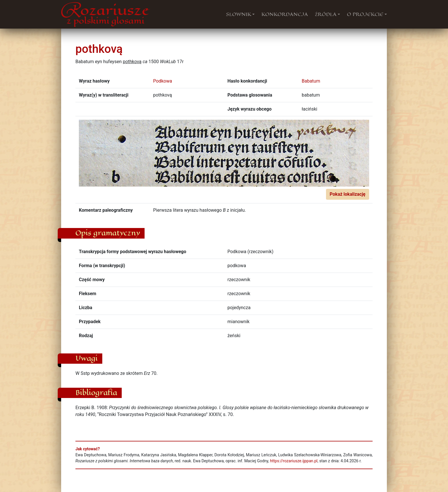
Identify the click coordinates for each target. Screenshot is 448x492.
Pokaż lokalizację (348, 194)
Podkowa (163, 81)
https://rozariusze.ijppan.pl (294, 461)
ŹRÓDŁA (326, 14)
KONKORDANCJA (285, 14)
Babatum (311, 81)
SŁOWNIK (239, 14)
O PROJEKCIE (365, 14)
